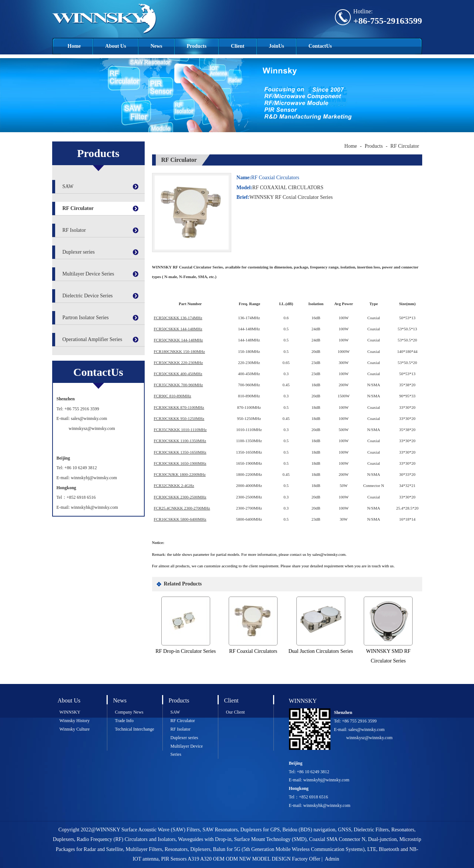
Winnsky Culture (75, 729)
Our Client (236, 712)
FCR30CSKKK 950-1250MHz (179, 418)
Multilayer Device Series (88, 274)
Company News (129, 712)
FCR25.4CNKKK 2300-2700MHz (182, 508)
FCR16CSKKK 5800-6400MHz (180, 519)
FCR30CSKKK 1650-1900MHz (180, 463)
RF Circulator (78, 208)
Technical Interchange (135, 729)
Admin (332, 859)
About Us (115, 46)
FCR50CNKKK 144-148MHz (179, 340)
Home (74, 46)
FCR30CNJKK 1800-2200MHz (180, 474)
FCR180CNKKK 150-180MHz (179, 351)
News (157, 46)
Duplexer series (79, 252)
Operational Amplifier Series (93, 339)
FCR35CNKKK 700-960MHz (179, 385)
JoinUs (277, 46)
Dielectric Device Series (88, 296)
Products (197, 46)
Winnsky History (75, 721)
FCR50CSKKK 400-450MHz (178, 374)
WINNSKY (70, 712)
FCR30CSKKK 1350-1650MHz (180, 452)
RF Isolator (74, 230)
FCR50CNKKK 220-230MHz (179, 363)
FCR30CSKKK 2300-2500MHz (180, 497)
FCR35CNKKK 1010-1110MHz (180, 430)
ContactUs (320, 46)
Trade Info (125, 721)
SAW (68, 186)
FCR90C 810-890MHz (173, 396)
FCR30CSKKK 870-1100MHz (179, 407)
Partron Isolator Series (86, 318)
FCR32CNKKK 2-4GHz (174, 485)
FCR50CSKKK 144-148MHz (178, 329)
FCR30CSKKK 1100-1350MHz (180, 441)
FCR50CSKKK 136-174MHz (178, 318)
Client (238, 46)
